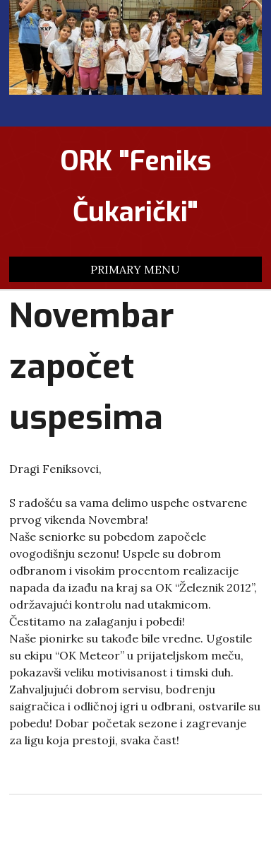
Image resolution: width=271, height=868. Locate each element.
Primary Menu (135, 269)
